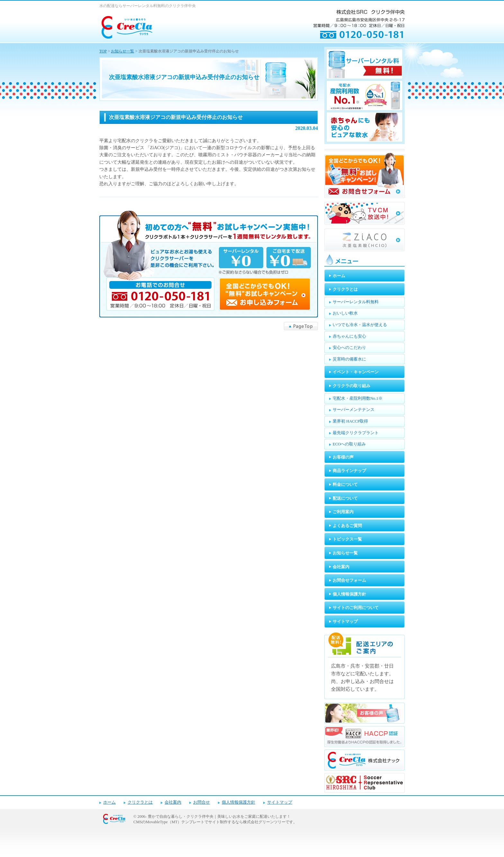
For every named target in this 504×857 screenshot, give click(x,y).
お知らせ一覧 (122, 51)
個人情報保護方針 (239, 802)
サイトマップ (280, 802)
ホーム (109, 802)
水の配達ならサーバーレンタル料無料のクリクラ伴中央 (148, 6)
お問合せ (202, 802)
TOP (103, 51)
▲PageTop (301, 326)
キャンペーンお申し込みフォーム (209, 264)
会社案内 (173, 802)
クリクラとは (140, 802)
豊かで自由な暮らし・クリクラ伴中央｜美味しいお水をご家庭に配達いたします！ (219, 816)
